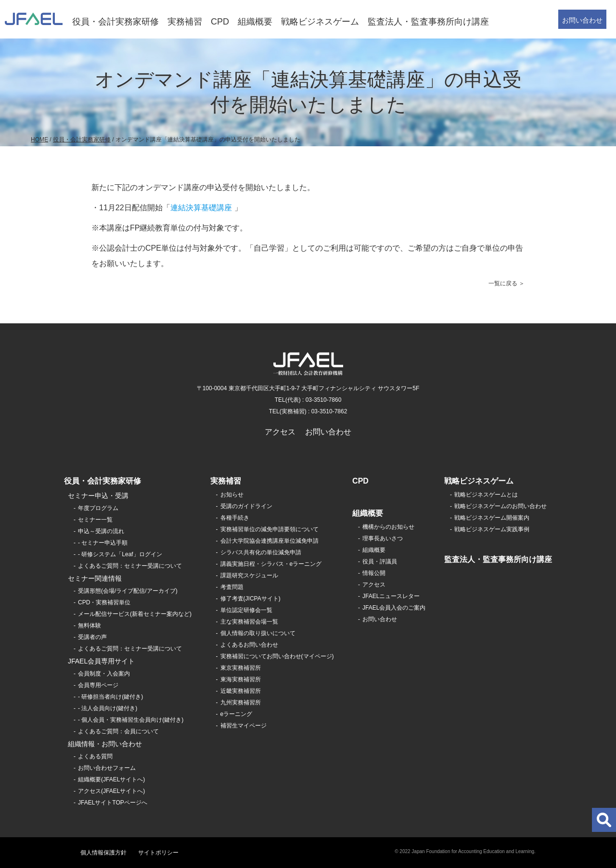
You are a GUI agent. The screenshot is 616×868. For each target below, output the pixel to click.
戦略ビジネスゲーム (320, 22)
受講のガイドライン (246, 506)
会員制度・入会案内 (104, 674)
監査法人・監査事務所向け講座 (428, 22)
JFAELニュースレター (391, 596)
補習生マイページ (244, 726)
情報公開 (374, 573)
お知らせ (232, 495)
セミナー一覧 (95, 520)
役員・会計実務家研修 (115, 22)
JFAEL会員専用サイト (101, 661)
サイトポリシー (158, 853)
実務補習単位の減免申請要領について (269, 529)
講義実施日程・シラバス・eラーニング (271, 564)
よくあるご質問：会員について (118, 731)
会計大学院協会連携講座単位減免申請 (269, 541)
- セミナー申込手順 (103, 543)
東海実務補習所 (241, 679)
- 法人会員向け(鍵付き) (108, 708)
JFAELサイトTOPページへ (113, 803)
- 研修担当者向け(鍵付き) (110, 697)
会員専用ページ (98, 685)
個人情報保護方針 (103, 853)
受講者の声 (92, 637)
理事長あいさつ (383, 538)
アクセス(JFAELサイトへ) (111, 791)
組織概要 (255, 22)
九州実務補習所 (241, 702)
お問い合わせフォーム (107, 768)
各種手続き (235, 518)
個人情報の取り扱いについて (258, 633)
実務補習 (185, 22)
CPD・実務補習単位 (104, 602)
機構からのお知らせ (388, 527)
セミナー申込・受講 (98, 496)
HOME (39, 140)
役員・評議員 (380, 562)
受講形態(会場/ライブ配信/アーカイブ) (128, 591)
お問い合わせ (582, 20)
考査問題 (232, 587)
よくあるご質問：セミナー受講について (130, 566)
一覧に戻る (503, 283)
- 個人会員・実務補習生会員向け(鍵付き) (131, 720)
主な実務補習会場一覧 (249, 622)
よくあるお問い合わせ (249, 645)
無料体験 (90, 625)
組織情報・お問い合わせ (105, 744)
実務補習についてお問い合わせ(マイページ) (277, 656)
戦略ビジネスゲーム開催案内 (492, 518)
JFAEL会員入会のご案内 (394, 608)
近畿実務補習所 (241, 691)
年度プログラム (98, 508)
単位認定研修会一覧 (246, 610)
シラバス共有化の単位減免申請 (261, 552)
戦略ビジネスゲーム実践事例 (492, 529)
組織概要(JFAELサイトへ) (111, 779)
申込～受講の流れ (101, 531)
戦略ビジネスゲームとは (486, 495)
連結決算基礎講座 (201, 208)
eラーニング (237, 714)
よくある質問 (95, 756)
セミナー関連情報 (95, 578)
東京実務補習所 (241, 668)
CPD (220, 22)
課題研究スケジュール (249, 575)
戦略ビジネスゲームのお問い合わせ (500, 506)
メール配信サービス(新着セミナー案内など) (135, 614)
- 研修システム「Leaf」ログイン (120, 554)
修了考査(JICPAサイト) (250, 599)
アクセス (280, 432)
